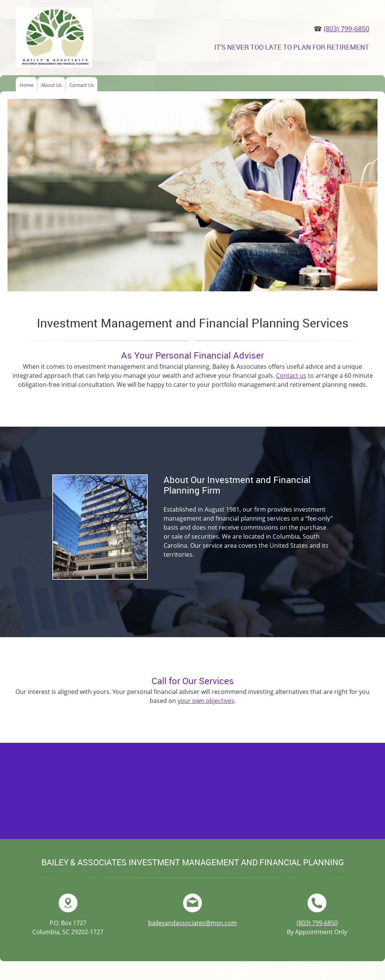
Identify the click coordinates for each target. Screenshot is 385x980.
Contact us (291, 376)
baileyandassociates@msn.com (192, 923)
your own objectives (206, 701)
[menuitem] (27, 86)
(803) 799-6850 (346, 29)
